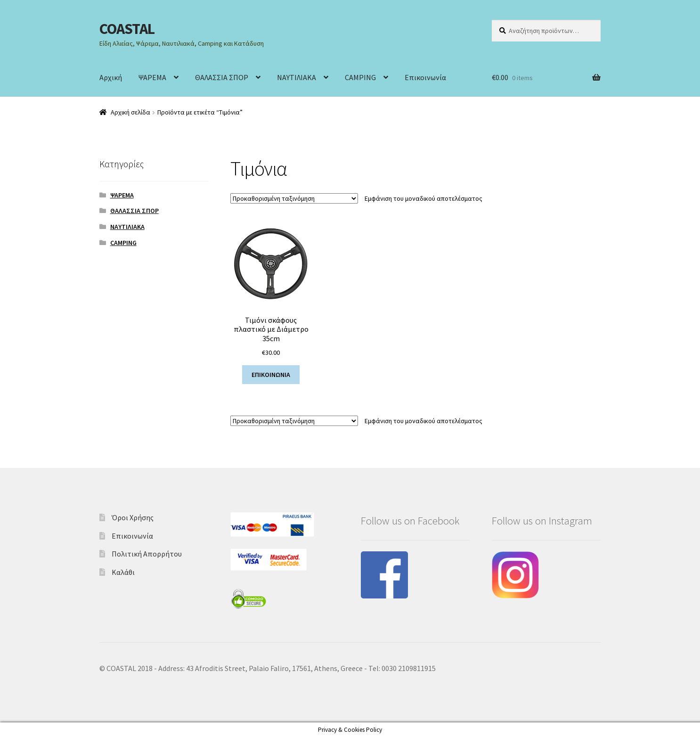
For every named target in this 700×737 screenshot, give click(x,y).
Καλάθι (123, 572)
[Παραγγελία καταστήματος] (294, 198)
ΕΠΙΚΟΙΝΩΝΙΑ (271, 375)
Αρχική (111, 77)
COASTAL (127, 29)
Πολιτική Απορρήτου (147, 554)
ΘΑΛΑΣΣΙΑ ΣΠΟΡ (222, 77)
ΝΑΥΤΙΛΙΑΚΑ (297, 77)
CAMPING (360, 77)
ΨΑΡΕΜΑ (152, 77)
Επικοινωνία (425, 77)
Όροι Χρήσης (133, 517)
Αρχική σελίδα (130, 112)
